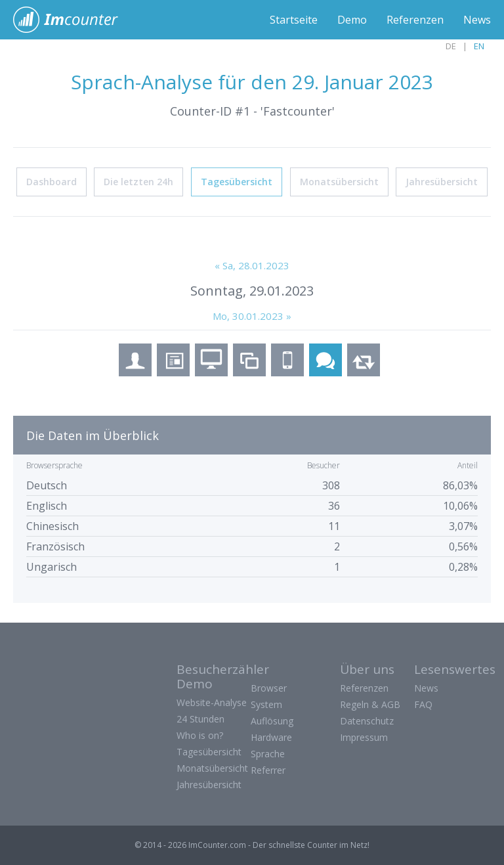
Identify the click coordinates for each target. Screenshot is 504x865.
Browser (269, 688)
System (266, 704)
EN (479, 46)
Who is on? (200, 735)
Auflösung (272, 721)
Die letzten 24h (138, 182)
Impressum (364, 737)
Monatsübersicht (339, 182)
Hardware (271, 737)
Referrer (268, 770)
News (477, 20)
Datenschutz (367, 721)
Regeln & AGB (370, 704)
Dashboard (52, 182)
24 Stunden (200, 719)
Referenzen (415, 20)
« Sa (252, 265)
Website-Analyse (212, 702)
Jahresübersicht (442, 182)
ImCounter (73, 20)
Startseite (294, 20)
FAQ (423, 704)
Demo (352, 20)
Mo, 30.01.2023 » (252, 316)
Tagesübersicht (237, 182)
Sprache (268, 754)
